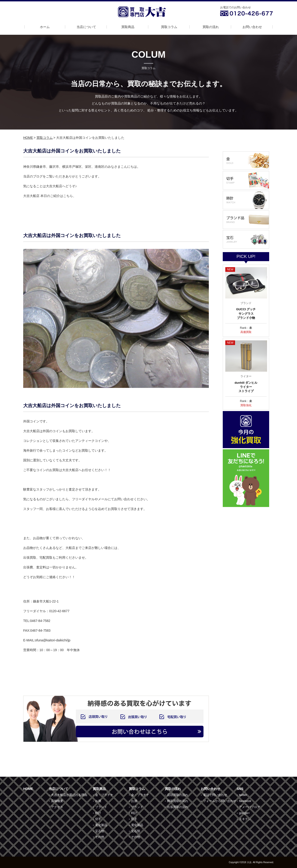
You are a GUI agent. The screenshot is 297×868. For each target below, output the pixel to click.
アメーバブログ (250, 807)
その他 (100, 837)
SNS (240, 789)
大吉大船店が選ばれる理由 (69, 795)
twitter (243, 795)
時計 (98, 813)
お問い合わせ (252, 27)
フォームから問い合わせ (220, 801)
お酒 (98, 801)
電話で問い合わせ (215, 795)
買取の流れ (211, 27)
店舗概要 (57, 801)
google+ (244, 813)
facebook (245, 801)
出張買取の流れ (178, 807)
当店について (86, 27)
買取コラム (169, 27)
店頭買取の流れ (178, 795)
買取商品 (128, 27)
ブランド (101, 807)
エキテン (245, 819)
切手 (98, 819)
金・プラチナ (104, 795)
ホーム (45, 27)
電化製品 (101, 825)
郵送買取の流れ (178, 801)
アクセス (57, 807)
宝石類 (100, 831)
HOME (28, 138)
